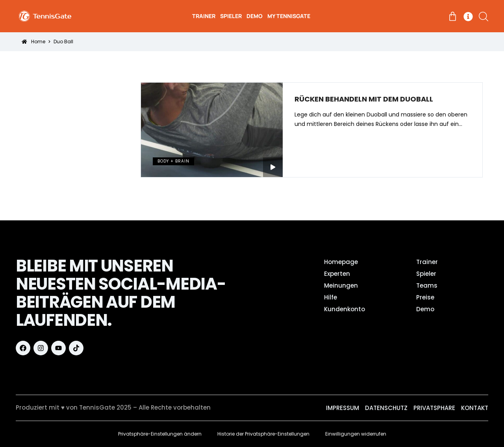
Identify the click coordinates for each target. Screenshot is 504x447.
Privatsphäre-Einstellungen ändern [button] (160, 434)
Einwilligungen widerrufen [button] (356, 434)
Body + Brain (173, 161)
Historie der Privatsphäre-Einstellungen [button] (263, 434)
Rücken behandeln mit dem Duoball (364, 99)
